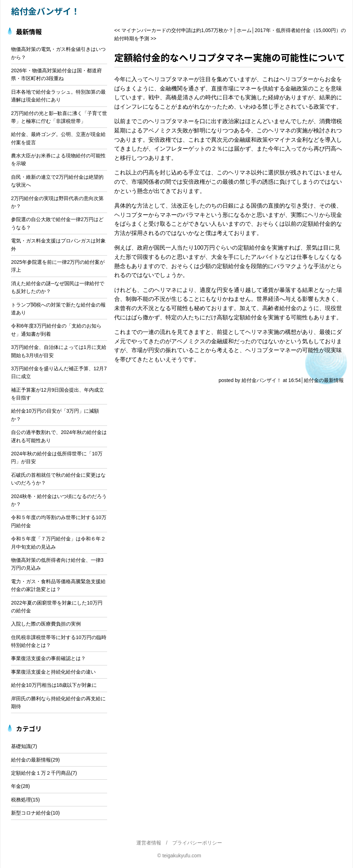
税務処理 (21, 800)
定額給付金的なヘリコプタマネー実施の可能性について (230, 57)
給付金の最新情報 (324, 380)
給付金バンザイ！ (45, 11)
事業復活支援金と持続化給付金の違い (53, 672)
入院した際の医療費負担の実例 (46, 624)
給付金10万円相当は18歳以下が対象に (54, 685)
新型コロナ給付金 (31, 813)
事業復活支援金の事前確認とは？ (48, 658)
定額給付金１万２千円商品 (41, 773)
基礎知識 (21, 746)
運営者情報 (149, 843)
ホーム (244, 30)
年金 (16, 786)
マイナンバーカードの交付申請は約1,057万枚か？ (177, 30)
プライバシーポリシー (197, 843)
